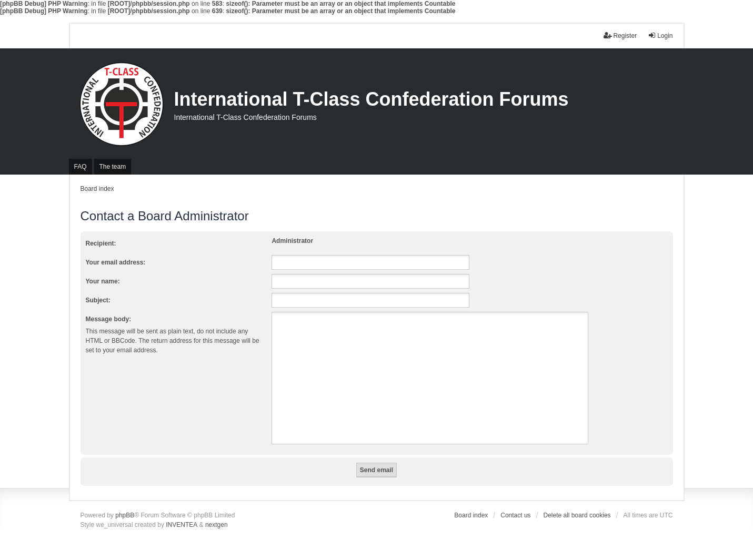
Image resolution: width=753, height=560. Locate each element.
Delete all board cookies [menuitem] (577, 515)
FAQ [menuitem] (81, 167)
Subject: (98, 300)
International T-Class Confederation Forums (372, 99)
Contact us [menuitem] (515, 515)
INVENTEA (182, 525)
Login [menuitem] (660, 35)
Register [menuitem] (620, 35)
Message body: (109, 319)
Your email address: (116, 262)
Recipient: (101, 243)
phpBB (125, 515)
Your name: (103, 281)
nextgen (217, 525)
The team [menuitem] (113, 167)
